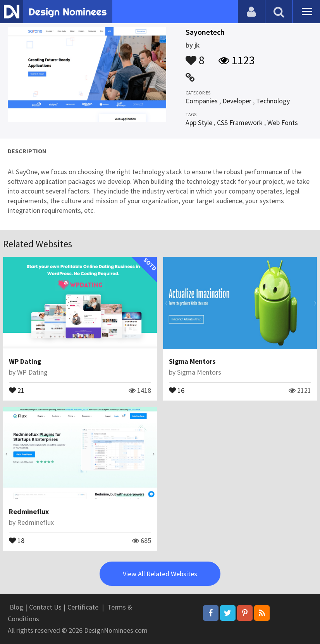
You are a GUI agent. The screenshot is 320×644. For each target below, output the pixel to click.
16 (177, 390)
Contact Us (45, 607)
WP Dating (25, 361)
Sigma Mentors (192, 361)
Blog (16, 607)
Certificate (83, 607)
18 (17, 540)
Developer (237, 101)
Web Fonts (283, 122)
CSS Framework (240, 122)
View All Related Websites (160, 574)
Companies (202, 101)
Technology (273, 101)
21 (17, 390)
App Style (199, 122)
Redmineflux (29, 511)
